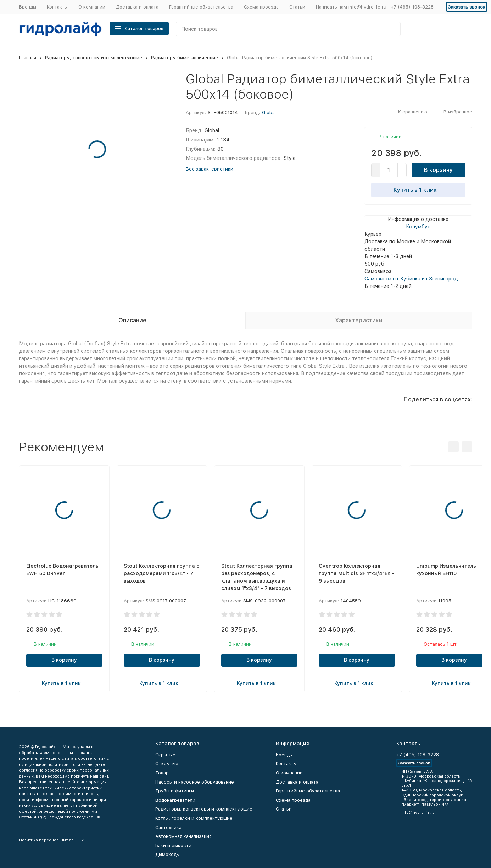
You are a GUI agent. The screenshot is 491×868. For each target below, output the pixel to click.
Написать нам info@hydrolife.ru (351, 7)
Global (269, 113)
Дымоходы (168, 854)
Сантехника (168, 827)
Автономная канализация (183, 836)
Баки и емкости (173, 845)
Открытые (167, 764)
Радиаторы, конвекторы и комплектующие (94, 58)
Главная (28, 58)
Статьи (297, 7)
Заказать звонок (467, 7)
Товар (162, 773)
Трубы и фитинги (175, 791)
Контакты (57, 7)
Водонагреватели (175, 800)
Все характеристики (210, 169)
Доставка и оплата (137, 7)
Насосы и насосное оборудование (195, 782)
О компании (92, 7)
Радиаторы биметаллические (185, 58)
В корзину (438, 170)
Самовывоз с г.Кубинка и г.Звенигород (411, 279)
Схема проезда (261, 7)
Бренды (28, 7)
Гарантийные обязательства (201, 7)
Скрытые (165, 755)
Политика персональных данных (51, 840)
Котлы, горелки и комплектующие (194, 818)
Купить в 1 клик (418, 190)
